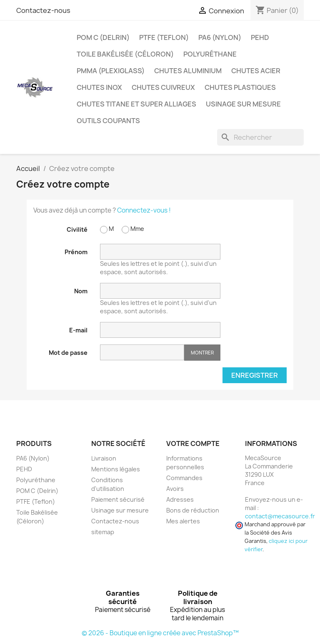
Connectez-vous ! (144, 210)
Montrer (202, 353)
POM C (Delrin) (103, 37)
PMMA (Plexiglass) (111, 71)
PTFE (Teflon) (164, 37)
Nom (81, 291)
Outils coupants (108, 121)
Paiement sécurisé (118, 499)
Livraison (104, 458)
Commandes (184, 478)
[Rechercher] (260, 137)
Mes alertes (183, 521)
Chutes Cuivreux (163, 87)
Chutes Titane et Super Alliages (136, 104)
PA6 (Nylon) (220, 37)
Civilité (77, 229)
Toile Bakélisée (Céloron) (125, 54)
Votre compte (193, 443)
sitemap (103, 532)
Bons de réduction (193, 510)
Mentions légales (116, 469)
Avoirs (175, 489)
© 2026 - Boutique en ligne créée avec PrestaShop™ (160, 633)
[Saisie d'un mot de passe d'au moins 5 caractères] (142, 352)
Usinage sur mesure (243, 104)
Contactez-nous (43, 10)
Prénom (76, 252)
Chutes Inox (99, 87)
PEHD (260, 37)
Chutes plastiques (240, 87)
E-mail (78, 330)
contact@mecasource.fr (280, 516)
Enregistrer (255, 375)
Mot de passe (68, 353)
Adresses (180, 499)
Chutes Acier (256, 71)
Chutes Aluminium (188, 71)
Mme (133, 229)
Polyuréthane (210, 54)
